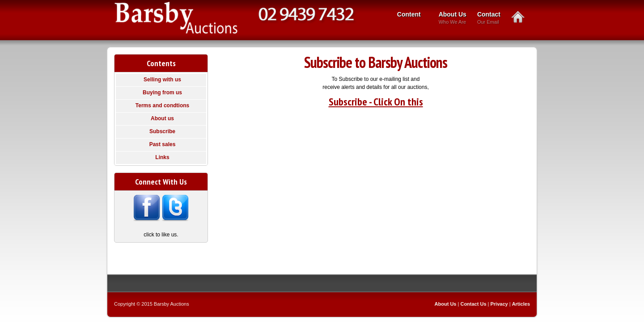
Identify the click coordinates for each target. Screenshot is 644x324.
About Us (453, 19)
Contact (489, 19)
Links (162, 157)
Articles (521, 304)
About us (162, 118)
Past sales (163, 144)
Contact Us (473, 304)
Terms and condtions (162, 105)
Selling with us (162, 80)
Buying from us (162, 93)
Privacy (499, 304)
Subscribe (162, 131)
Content (410, 15)
